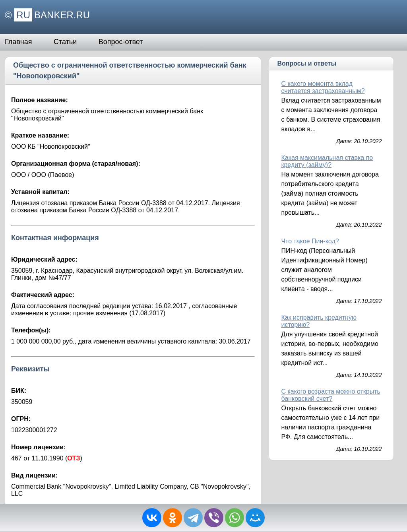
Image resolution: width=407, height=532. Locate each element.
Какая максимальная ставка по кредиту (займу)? (327, 161)
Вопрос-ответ (121, 42)
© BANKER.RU (47, 15)
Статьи (65, 42)
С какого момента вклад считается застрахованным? (323, 87)
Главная (18, 42)
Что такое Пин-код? (310, 241)
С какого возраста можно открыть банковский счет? (330, 395)
